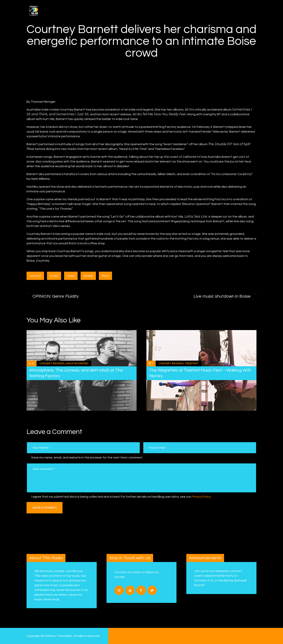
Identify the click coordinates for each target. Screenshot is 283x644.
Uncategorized (77, 363)
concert (35, 276)
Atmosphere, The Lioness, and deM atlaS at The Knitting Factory (76, 373)
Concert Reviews (52, 363)
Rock (105, 276)
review (88, 276)
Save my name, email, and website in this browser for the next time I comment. (87, 458)
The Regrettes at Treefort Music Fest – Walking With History (200, 373)
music (54, 276)
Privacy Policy (201, 497)
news (71, 276)
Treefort (192, 363)
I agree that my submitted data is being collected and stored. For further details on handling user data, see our (121, 497)
